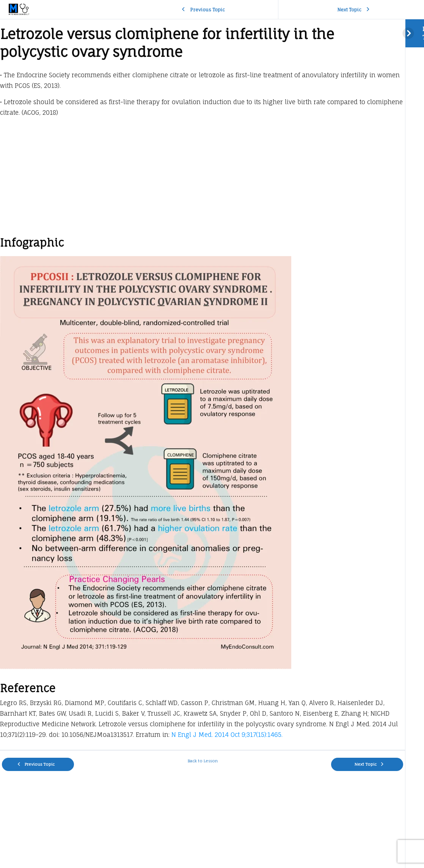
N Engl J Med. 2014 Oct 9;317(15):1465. (227, 735)
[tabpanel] (203, 385)
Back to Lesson (203, 761)
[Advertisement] (203, 178)
